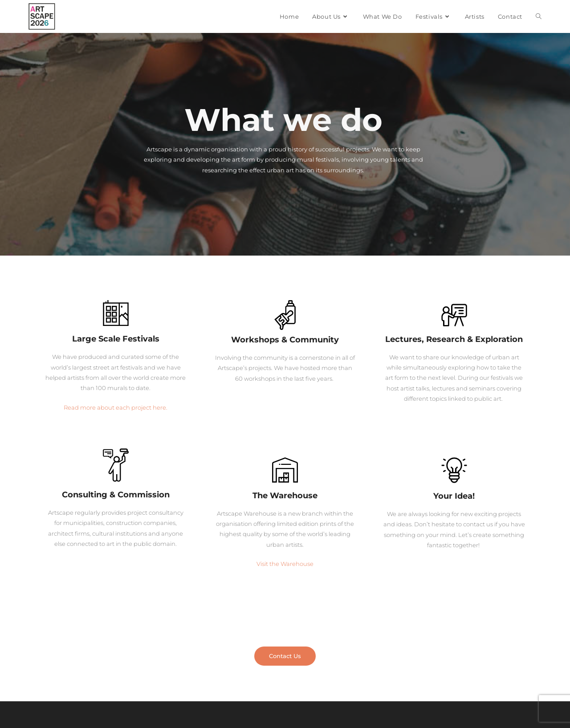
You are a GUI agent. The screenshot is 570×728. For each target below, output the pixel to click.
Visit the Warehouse (285, 564)
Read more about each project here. (116, 407)
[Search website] (539, 16)
